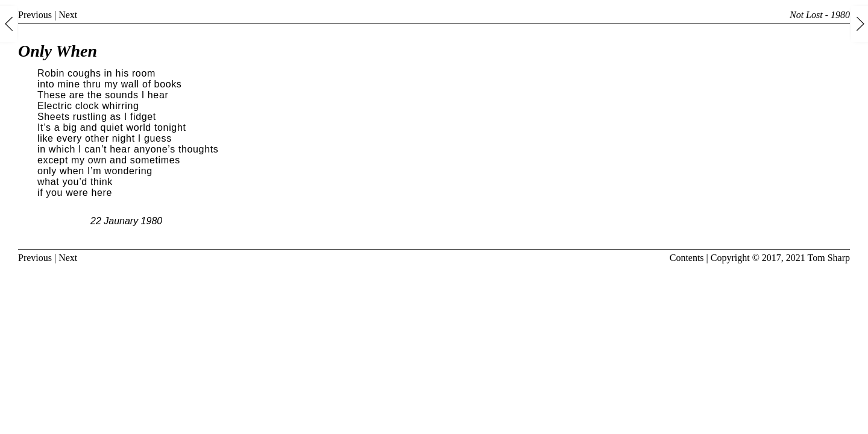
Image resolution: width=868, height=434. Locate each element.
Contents (687, 258)
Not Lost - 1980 (820, 15)
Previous (35, 15)
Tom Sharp (829, 258)
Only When (58, 51)
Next (68, 15)
